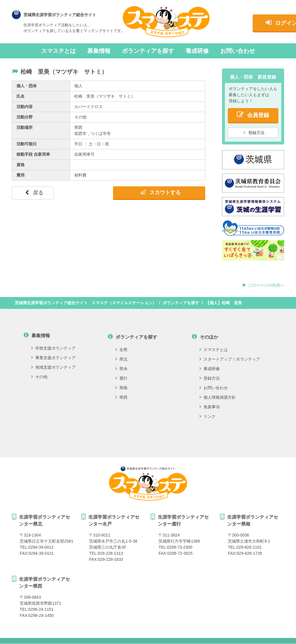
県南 (121, 388)
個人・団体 (27, 86)
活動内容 (25, 107)
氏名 (21, 96)
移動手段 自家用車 (33, 154)
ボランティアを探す (148, 51)
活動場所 (25, 127)
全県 (121, 350)
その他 (39, 377)
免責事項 (210, 407)
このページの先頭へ (263, 285)
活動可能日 (27, 144)
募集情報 (99, 51)
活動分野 (25, 117)
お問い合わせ (238, 51)
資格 (21, 165)
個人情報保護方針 (218, 397)
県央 (121, 369)
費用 (21, 175)
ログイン (255, 22)
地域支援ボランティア (53, 367)
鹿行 (121, 378)
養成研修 (197, 51)
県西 (121, 397)
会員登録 (253, 115)
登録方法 (254, 133)
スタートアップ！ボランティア (230, 359)
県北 (121, 359)
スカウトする (160, 192)
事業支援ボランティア (53, 358)
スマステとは (58, 51)
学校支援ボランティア (53, 348)
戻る (34, 193)
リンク (208, 416)
